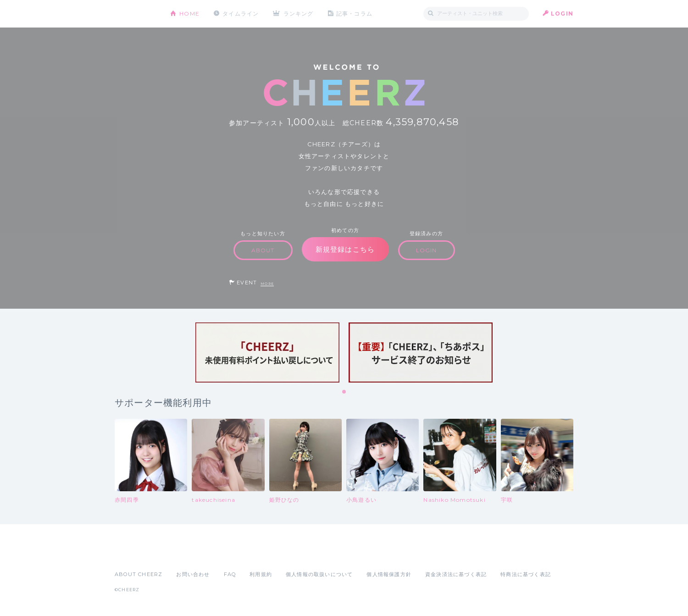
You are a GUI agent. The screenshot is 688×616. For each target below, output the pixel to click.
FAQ (230, 574)
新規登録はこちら (345, 249)
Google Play (184, 554)
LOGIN (562, 14)
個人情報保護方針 (389, 574)
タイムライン (241, 14)
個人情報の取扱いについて (319, 574)
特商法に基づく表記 (526, 574)
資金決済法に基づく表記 (456, 574)
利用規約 (261, 574)
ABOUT (263, 250)
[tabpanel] (267, 352)
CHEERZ (136, 14)
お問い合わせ (193, 574)
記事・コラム (354, 14)
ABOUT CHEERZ (139, 574)
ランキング (299, 14)
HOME (189, 14)
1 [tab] (344, 392)
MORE (267, 284)
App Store (136, 554)
